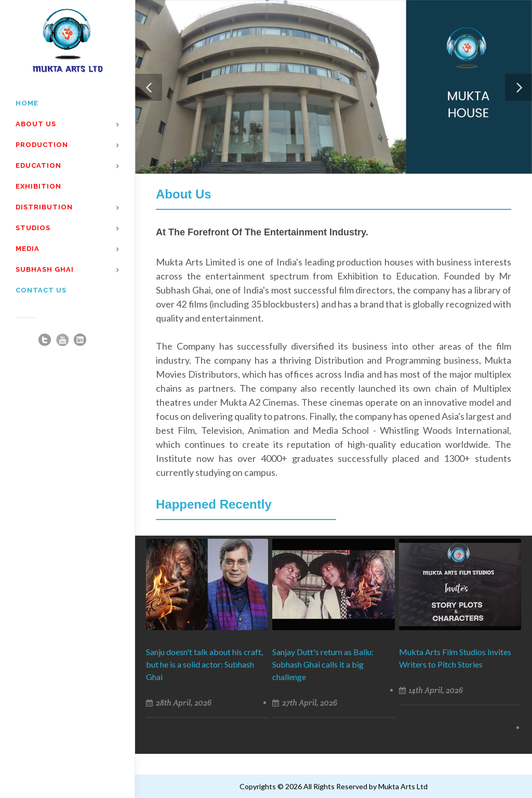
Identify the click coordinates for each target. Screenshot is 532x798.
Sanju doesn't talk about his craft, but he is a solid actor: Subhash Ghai (204, 664)
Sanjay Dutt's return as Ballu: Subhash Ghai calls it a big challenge (323, 664)
